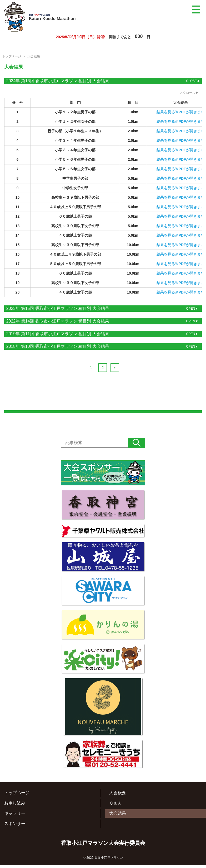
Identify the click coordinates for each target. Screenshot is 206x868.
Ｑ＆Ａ (115, 808)
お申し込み (15, 808)
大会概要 (118, 798)
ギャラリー (15, 819)
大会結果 (118, 819)
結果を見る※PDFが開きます (180, 112)
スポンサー (15, 829)
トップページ (12, 56)
